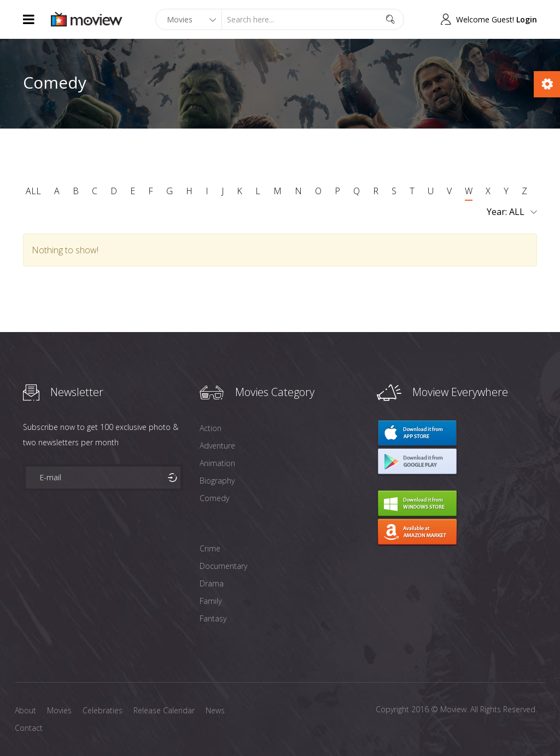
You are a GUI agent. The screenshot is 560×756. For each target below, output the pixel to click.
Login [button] (527, 19)
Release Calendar (164, 710)
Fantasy (213, 618)
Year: (512, 212)
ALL (33, 191)
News (215, 710)
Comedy (214, 498)
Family (211, 601)
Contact (29, 728)
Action (211, 428)
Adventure (217, 446)
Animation (217, 463)
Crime (210, 548)
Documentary (223, 566)
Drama (212, 583)
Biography (217, 481)
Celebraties (103, 710)
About (25, 710)
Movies (59, 710)
